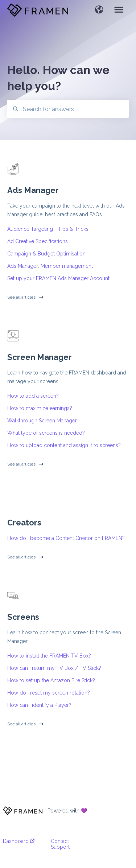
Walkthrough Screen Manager (42, 421)
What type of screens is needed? (46, 433)
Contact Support (60, 844)
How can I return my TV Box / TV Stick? (54, 668)
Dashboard (19, 841)
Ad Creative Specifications (38, 241)
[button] (99, 10)
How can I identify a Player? (39, 705)
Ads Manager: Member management (50, 266)
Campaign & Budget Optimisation (46, 254)
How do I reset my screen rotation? (49, 693)
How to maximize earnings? (40, 408)
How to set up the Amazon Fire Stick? (51, 680)
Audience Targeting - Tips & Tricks (48, 229)
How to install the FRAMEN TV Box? (49, 656)
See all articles (21, 297)
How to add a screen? (33, 396)
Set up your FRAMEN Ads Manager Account (58, 278)
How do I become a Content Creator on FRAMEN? (66, 538)
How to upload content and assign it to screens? (64, 445)
